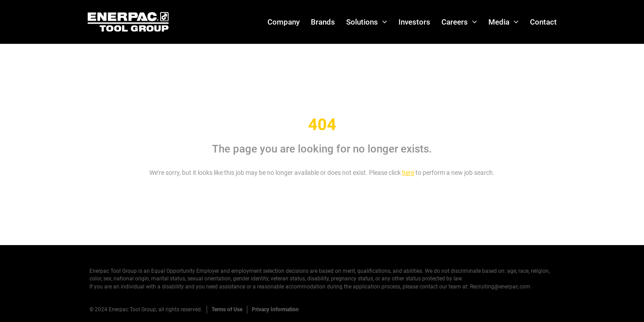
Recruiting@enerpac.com (500, 287)
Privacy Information (275, 309)
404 (322, 125)
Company (284, 22)
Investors (414, 22)
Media (499, 22)
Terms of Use (227, 309)
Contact (543, 22)
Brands (323, 22)
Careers (455, 22)
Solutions (362, 22)
